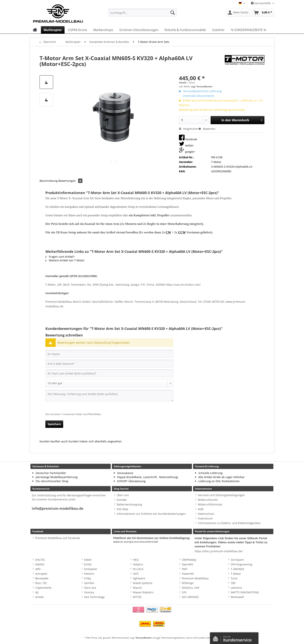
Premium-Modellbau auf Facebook (58, 538)
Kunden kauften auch (54, 441)
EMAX (88, 560)
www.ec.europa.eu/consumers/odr (136, 542)
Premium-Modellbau (195, 578)
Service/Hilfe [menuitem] (261, 3)
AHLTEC (40, 560)
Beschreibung (49, 181)
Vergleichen (189, 129)
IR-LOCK (138, 569)
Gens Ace (90, 588)
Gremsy (89, 592)
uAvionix (236, 588)
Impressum (205, 518)
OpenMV (187, 564)
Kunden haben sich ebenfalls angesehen (95, 441)
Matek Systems (143, 583)
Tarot (234, 578)
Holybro (138, 564)
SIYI (184, 592)
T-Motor (236, 574)
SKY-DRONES (190, 597)
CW (168, 232)
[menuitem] (142, 14)
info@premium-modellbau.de (58, 508)
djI (37, 592)
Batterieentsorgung (129, 504)
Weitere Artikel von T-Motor (65, 260)
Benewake (42, 578)
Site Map (122, 509)
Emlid (88, 564)
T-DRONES (237, 569)
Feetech (89, 574)
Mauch (137, 588)
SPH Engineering (241, 564)
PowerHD (188, 574)
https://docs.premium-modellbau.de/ (219, 551)
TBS (233, 583)
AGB (201, 509)
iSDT (136, 574)
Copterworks (43, 588)
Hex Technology (94, 597)
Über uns (123, 495)
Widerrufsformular (210, 504)
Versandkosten (144, 638)
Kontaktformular (217, 638)
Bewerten (207, 129)
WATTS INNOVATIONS (245, 592)
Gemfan (89, 583)
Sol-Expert (237, 560)
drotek (39, 597)
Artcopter (41, 574)
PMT (185, 569)
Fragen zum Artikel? (60, 257)
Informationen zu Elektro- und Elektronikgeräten (229, 523)
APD (38, 569)
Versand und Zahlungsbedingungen (221, 495)
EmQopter (91, 569)
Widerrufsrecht (208, 500)
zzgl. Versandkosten (202, 86)
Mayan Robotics (143, 592)
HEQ (136, 560)
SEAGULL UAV (191, 588)
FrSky (88, 578)
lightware (139, 578)
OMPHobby (189, 560)
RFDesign (188, 583)
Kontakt (122, 500)
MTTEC (137, 597)
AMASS (40, 564)
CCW (182, 232)
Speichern (54, 424)
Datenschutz (206, 514)
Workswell (237, 597)
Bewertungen (70, 181)
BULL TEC (41, 583)
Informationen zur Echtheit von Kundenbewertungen (151, 514)
